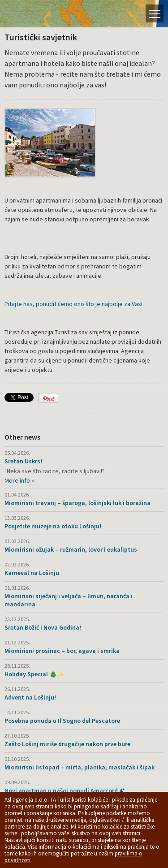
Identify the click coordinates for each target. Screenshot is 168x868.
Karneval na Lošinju (32, 573)
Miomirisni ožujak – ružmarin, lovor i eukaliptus (71, 549)
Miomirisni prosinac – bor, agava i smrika (62, 651)
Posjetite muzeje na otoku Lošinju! (53, 526)
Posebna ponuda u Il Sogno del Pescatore (62, 721)
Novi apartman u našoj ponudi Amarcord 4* (65, 790)
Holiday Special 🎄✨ (34, 674)
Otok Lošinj (38, 13)
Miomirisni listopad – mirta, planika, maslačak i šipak (80, 767)
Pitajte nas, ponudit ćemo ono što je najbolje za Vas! (73, 304)
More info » (19, 480)
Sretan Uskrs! (23, 461)
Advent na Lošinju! (30, 697)
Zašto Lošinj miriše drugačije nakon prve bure (67, 744)
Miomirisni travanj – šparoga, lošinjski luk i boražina (78, 503)
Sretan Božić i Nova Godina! (43, 627)
